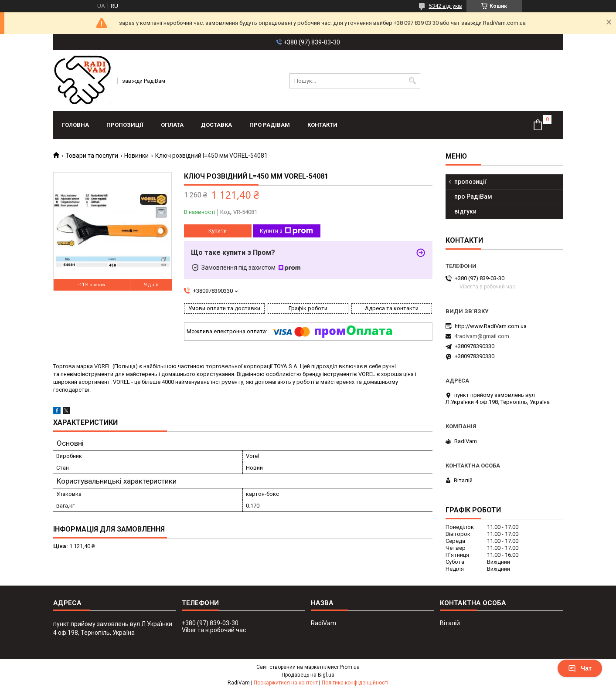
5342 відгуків (446, 6)
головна (75, 125)
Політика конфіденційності (355, 683)
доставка (216, 125)
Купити (218, 231)
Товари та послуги (92, 156)
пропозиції (125, 125)
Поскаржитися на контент (286, 683)
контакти (322, 125)
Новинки (136, 156)
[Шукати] (413, 81)
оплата (172, 125)
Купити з (286, 231)
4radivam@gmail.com (482, 336)
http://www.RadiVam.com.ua (491, 326)
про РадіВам (270, 125)
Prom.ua (350, 667)
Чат (580, 668)
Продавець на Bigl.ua (308, 675)
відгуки (465, 211)
